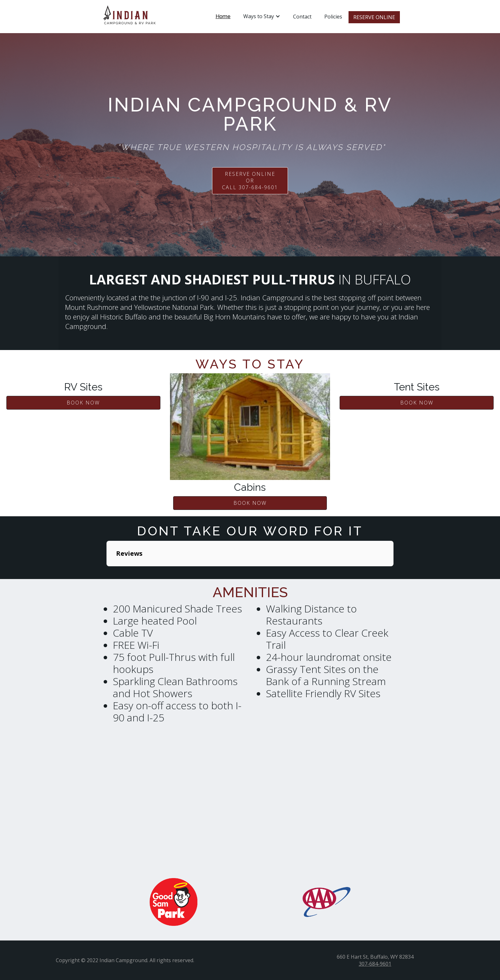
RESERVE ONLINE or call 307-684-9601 (250, 181)
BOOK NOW (83, 403)
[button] (262, 16)
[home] (130, 17)
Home (223, 16)
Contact (302, 17)
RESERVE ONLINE (374, 17)
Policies (333, 17)
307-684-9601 (375, 964)
